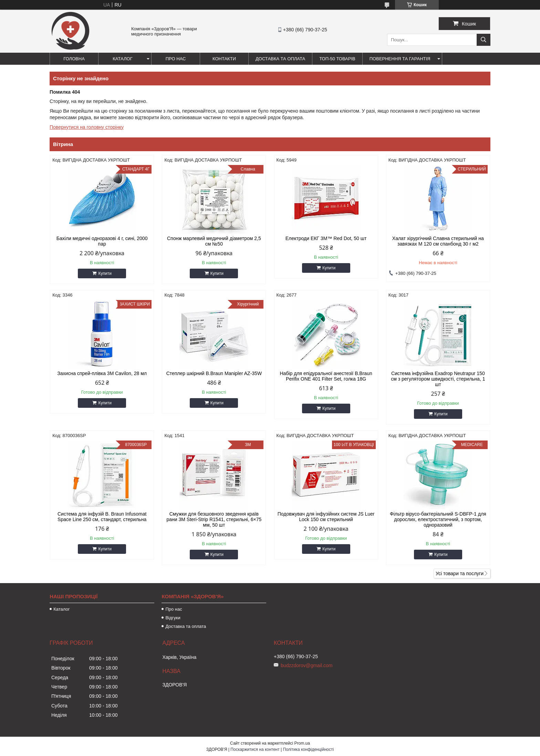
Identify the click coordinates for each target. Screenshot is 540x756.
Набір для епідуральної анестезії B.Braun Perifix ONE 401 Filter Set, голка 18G (326, 376)
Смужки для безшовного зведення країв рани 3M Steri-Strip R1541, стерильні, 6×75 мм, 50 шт (214, 519)
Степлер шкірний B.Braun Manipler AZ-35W (214, 373)
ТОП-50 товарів (337, 59)
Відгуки (173, 618)
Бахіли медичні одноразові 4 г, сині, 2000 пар (102, 241)
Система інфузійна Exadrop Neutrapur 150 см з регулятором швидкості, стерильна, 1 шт (438, 379)
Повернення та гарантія (400, 59)
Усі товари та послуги (460, 573)
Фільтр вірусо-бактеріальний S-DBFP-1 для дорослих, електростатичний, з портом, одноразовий (438, 519)
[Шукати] (484, 40)
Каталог (122, 59)
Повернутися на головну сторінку (87, 127)
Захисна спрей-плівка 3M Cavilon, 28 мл (102, 373)
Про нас (176, 59)
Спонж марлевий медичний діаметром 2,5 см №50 (214, 241)
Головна (74, 59)
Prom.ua (302, 743)
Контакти (224, 59)
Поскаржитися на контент (255, 749)
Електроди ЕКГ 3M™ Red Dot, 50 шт (326, 238)
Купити (105, 273)
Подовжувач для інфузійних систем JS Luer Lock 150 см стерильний (326, 517)
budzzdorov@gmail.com (307, 665)
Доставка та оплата (280, 59)
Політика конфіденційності (309, 749)
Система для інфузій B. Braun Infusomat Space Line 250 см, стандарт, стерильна (102, 517)
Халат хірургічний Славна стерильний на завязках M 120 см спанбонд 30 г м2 (438, 241)
